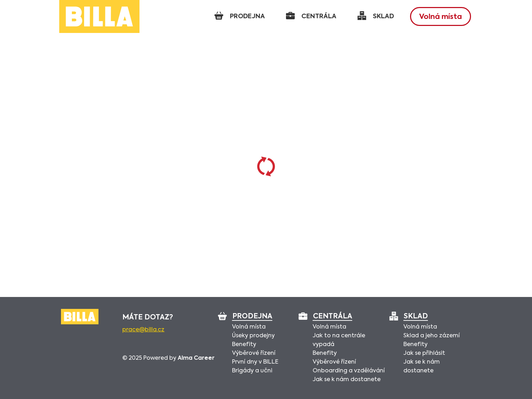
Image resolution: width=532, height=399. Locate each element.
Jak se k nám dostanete (347, 380)
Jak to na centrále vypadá (339, 340)
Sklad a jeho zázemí (432, 336)
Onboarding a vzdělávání (349, 371)
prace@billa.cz (143, 330)
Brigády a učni (252, 371)
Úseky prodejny (253, 336)
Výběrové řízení (254, 353)
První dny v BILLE (255, 362)
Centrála (332, 317)
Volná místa (441, 17)
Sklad (416, 317)
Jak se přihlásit (424, 353)
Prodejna (252, 317)
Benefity (244, 345)
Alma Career (196, 358)
